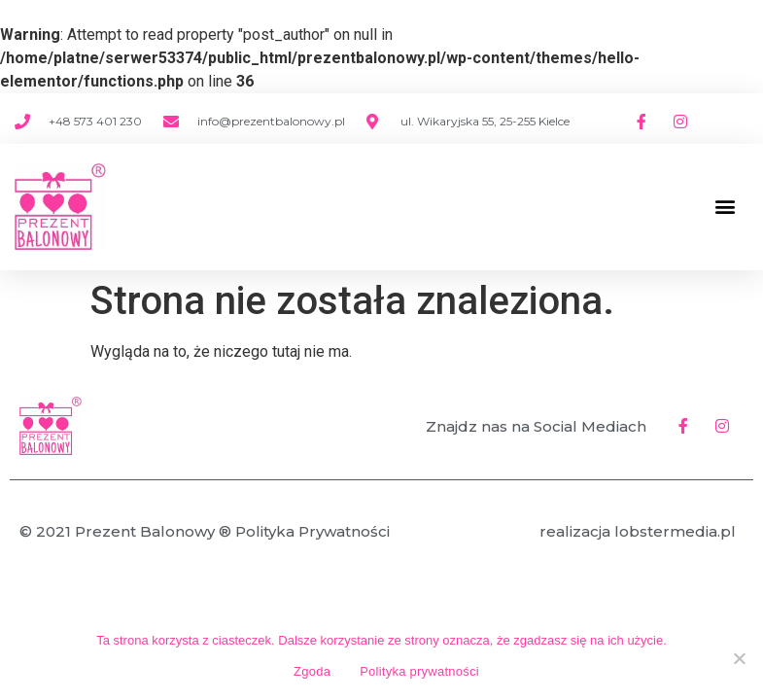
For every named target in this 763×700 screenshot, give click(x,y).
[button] (725, 207)
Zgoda (312, 671)
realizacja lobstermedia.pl (638, 531)
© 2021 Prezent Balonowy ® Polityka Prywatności (205, 531)
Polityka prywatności (419, 671)
